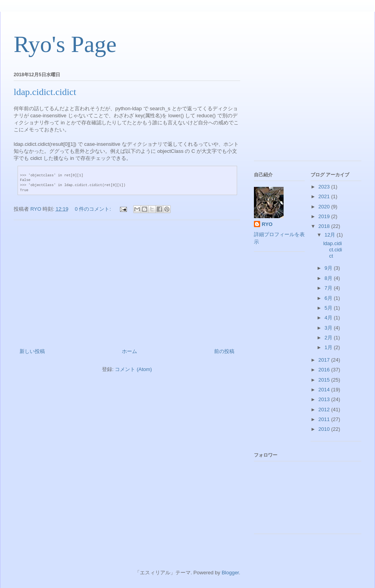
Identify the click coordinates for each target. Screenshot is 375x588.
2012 (325, 410)
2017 (325, 360)
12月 (331, 235)
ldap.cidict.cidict (45, 92)
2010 (325, 429)
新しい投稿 (32, 351)
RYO (267, 224)
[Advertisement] (127, 281)
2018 (325, 226)
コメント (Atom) (133, 369)
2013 (325, 399)
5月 (329, 308)
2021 (325, 196)
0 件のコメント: (94, 209)
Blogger (230, 573)
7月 (329, 288)
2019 (325, 216)
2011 (325, 419)
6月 (329, 298)
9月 (329, 268)
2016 (325, 370)
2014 (325, 390)
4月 (329, 318)
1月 (329, 347)
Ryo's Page (65, 44)
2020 (325, 207)
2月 (329, 338)
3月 (329, 328)
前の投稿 (224, 351)
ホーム (129, 351)
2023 (325, 187)
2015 (325, 380)
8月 (329, 278)
